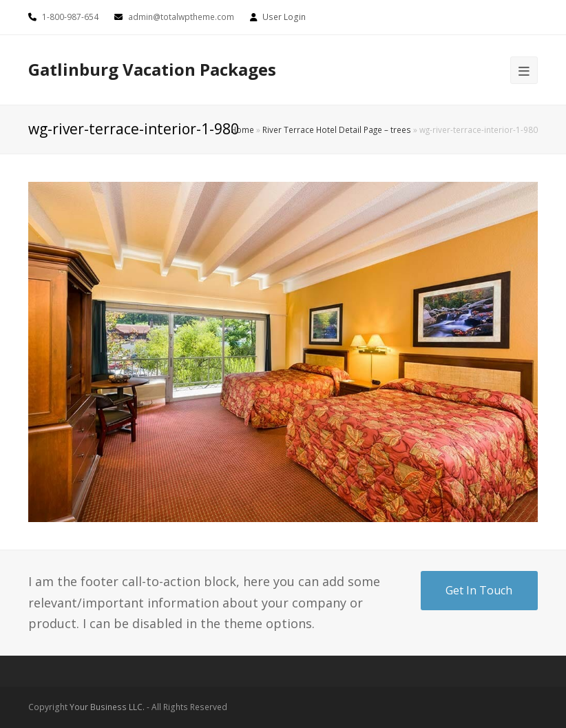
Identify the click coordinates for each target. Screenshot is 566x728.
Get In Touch (479, 590)
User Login (284, 17)
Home (242, 129)
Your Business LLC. (107, 707)
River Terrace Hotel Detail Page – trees (337, 129)
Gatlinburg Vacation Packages (152, 69)
